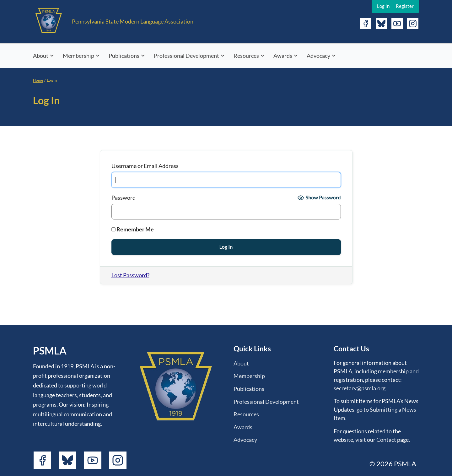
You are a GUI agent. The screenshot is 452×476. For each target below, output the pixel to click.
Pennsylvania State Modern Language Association (133, 21)
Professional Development (186, 56)
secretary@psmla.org (360, 388)
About (41, 56)
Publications (124, 56)
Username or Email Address (145, 166)
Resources (246, 56)
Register (405, 6)
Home (38, 80)
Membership (78, 56)
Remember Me (133, 229)
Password (124, 197)
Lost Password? (130, 275)
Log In (383, 6)
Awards (283, 56)
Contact (386, 440)
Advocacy (318, 56)
